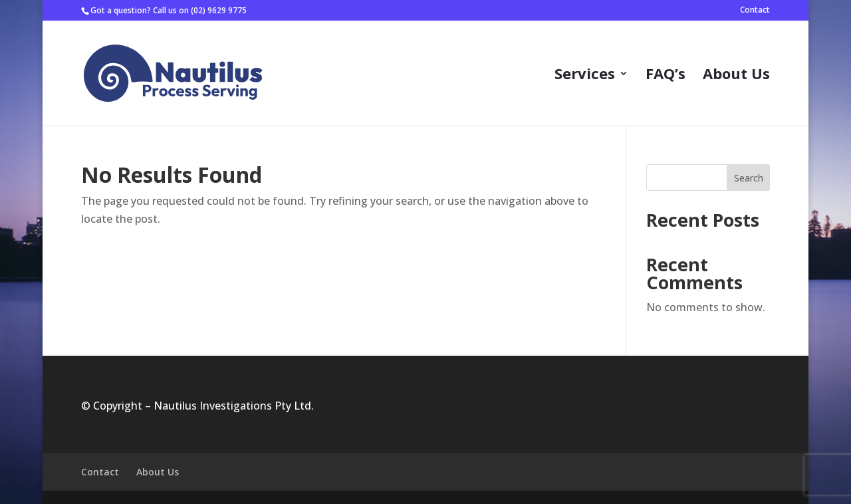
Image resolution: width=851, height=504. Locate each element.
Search (749, 178)
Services (585, 76)
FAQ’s (666, 76)
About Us (736, 76)
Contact (755, 11)
